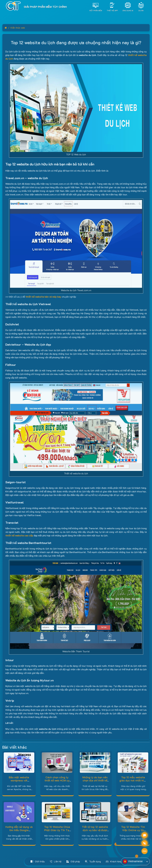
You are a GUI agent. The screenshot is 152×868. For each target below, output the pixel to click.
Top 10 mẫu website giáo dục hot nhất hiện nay (133, 780)
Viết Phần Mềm (96, 10)
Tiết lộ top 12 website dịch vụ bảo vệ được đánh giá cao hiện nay (95, 830)
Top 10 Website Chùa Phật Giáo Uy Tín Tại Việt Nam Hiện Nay (57, 830)
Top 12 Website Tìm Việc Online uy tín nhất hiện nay (133, 830)
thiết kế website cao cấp (19, 535)
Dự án (141, 10)
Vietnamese (133, 861)
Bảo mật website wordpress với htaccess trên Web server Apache (19, 782)
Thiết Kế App (112, 10)
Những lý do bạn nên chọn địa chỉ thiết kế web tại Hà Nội (95, 780)
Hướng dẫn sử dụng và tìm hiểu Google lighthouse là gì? (19, 830)
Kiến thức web (18, 28)
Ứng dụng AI (128, 10)
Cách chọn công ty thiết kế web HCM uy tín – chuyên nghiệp (57, 780)
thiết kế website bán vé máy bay (43, 297)
